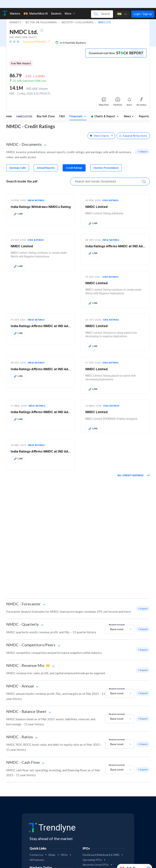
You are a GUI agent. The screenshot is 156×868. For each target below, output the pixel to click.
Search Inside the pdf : (23, 173)
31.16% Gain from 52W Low (29, 73)
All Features (37, 852)
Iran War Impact (21, 55)
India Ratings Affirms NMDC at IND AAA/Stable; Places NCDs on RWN (63, 361)
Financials (76, 108)
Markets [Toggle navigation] (15, 6)
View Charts (101, 128)
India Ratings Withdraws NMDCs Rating (41, 199)
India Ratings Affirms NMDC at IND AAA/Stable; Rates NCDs (56, 404)
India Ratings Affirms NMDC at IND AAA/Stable (46, 443)
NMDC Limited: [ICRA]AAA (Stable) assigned (111, 411)
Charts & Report (103, 108)
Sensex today (61, 866)
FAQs (64, 847)
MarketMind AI (36, 6)
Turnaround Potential (34, 34)
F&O (62, 108)
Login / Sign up (143, 6)
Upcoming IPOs (92, 852)
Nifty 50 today (38, 866)
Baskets (56, 6)
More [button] (70, 6)
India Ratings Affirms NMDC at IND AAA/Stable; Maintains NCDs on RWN (66, 318)
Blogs (52, 847)
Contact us (36, 847)
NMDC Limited (96, 199)
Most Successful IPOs (96, 862)
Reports (144, 108)
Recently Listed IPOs (96, 857)
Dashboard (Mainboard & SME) (101, 847)
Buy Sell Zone (46, 108)
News (128, 108)
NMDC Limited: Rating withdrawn (104, 205)
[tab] (18, 160)
